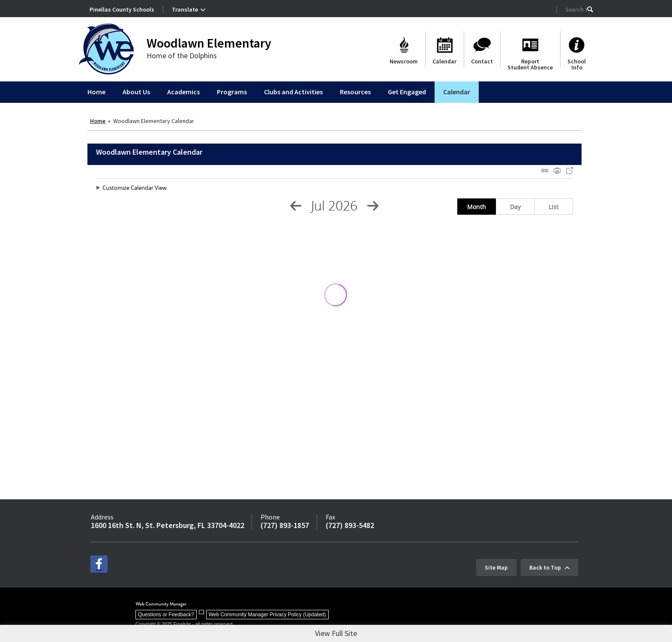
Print (557, 171)
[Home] (96, 92)
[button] (590, 9)
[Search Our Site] (576, 9)
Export (570, 171)
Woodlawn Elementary (209, 43)
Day (515, 207)
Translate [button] (185, 9)
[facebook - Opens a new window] (99, 564)
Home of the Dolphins (182, 55)
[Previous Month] (296, 206)
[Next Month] (373, 206)
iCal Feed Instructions (545, 171)
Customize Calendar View (135, 188)
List (553, 207)
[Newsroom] (404, 49)
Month (477, 207)
